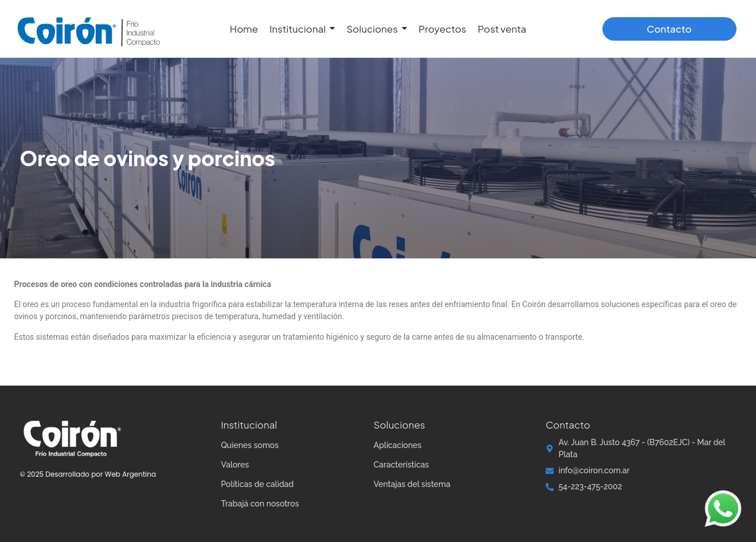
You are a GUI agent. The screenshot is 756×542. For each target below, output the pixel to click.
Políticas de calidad (257, 484)
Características (401, 465)
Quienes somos (250, 445)
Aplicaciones (398, 445)
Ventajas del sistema (412, 484)
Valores (235, 465)
